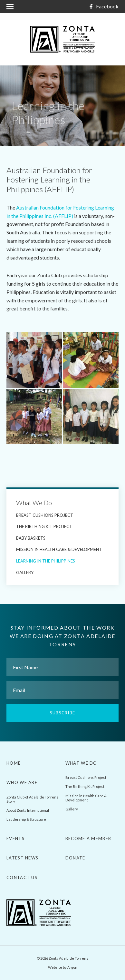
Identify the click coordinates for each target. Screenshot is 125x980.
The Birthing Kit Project (44, 526)
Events (15, 838)
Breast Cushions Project (45, 515)
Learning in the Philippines (46, 561)
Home (14, 763)
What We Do (34, 503)
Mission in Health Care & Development (59, 549)
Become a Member (88, 838)
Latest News (22, 858)
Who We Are (22, 782)
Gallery (25, 573)
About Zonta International (28, 810)
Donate (75, 858)
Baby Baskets (31, 538)
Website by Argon (63, 967)
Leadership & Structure (26, 819)
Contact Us (22, 877)
